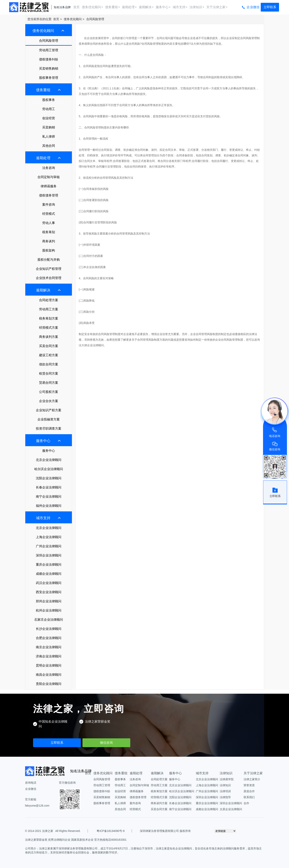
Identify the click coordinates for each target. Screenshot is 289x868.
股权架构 (49, 250)
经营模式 (49, 214)
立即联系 (270, 7)
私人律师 (49, 137)
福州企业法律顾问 (49, 506)
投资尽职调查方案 (49, 429)
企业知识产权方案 (49, 410)
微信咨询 (106, 743)
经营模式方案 (49, 328)
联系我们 (249, 797)
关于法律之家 (217, 7)
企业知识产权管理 (49, 269)
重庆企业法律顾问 (49, 565)
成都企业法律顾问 (49, 574)
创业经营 (49, 118)
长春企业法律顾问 (49, 487)
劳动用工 (49, 109)
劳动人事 (49, 223)
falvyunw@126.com (37, 806)
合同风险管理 (95, 19)
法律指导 (225, 797)
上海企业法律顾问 (49, 537)
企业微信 (253, 7)
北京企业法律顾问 (49, 460)
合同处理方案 (49, 300)
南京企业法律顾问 (49, 647)
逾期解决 (146, 7)
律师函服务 (49, 186)
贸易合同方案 (49, 383)
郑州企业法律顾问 (49, 601)
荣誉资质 (249, 785)
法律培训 (225, 791)
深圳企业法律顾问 (49, 555)
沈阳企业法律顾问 (49, 478)
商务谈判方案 (49, 337)
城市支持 (180, 7)
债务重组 (113, 7)
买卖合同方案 (49, 346)
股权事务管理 (49, 78)
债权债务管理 (49, 195)
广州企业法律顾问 (49, 546)
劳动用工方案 (49, 309)
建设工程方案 (49, 355)
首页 (76, 7)
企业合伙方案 (49, 401)
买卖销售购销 (49, 69)
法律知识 (197, 7)
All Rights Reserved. (67, 831)
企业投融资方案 (49, 419)
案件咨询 (49, 205)
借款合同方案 (49, 364)
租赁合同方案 (49, 373)
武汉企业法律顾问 (49, 583)
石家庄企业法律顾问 (49, 620)
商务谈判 (49, 241)
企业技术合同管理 (49, 278)
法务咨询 (49, 168)
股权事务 (49, 100)
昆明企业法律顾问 (49, 665)
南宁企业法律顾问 (49, 497)
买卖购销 (49, 127)
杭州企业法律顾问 (49, 610)
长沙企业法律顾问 (49, 629)
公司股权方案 (49, 392)
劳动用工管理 (49, 50)
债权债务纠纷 (49, 59)
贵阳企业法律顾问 (49, 684)
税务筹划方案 (49, 318)
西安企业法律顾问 (49, 592)
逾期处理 (129, 7)
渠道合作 (249, 791)
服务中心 (163, 7)
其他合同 (49, 146)
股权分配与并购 (49, 260)
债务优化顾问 (92, 7)
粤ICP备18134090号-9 (111, 831)
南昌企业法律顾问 (49, 675)
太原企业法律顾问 (231, 809)
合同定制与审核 (49, 177)
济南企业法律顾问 (49, 656)
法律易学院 (227, 779)
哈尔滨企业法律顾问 (49, 469)
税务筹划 (49, 232)
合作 (246, 803)
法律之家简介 (252, 779)
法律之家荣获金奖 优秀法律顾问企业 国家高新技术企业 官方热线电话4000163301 (76, 840)
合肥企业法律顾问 (49, 638)
